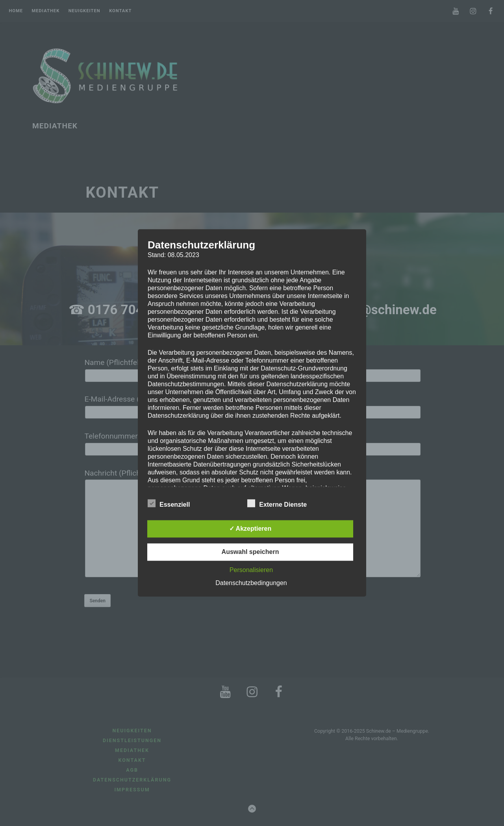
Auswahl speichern (250, 552)
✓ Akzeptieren (250, 529)
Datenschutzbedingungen (251, 583)
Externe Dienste (277, 504)
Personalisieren (251, 570)
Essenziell (169, 504)
